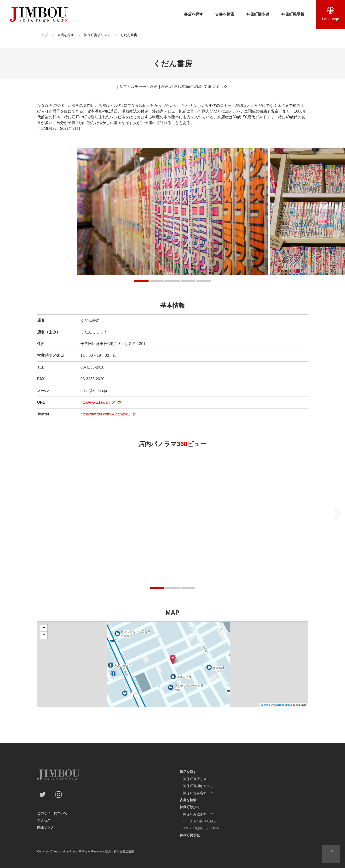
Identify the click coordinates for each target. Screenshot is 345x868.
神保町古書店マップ (198, 793)
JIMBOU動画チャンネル (201, 828)
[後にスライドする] (337, 514)
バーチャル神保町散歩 (200, 821)
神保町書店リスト (196, 779)
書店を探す (194, 14)
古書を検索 (225, 14)
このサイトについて (52, 813)
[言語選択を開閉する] (331, 14)
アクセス (44, 820)
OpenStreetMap (283, 705)
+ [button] (44, 628)
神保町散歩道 (258, 14)
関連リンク (46, 827)
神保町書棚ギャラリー (200, 786)
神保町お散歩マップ (198, 814)
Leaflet (265, 705)
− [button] (44, 635)
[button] (141, 281)
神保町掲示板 (293, 14)
